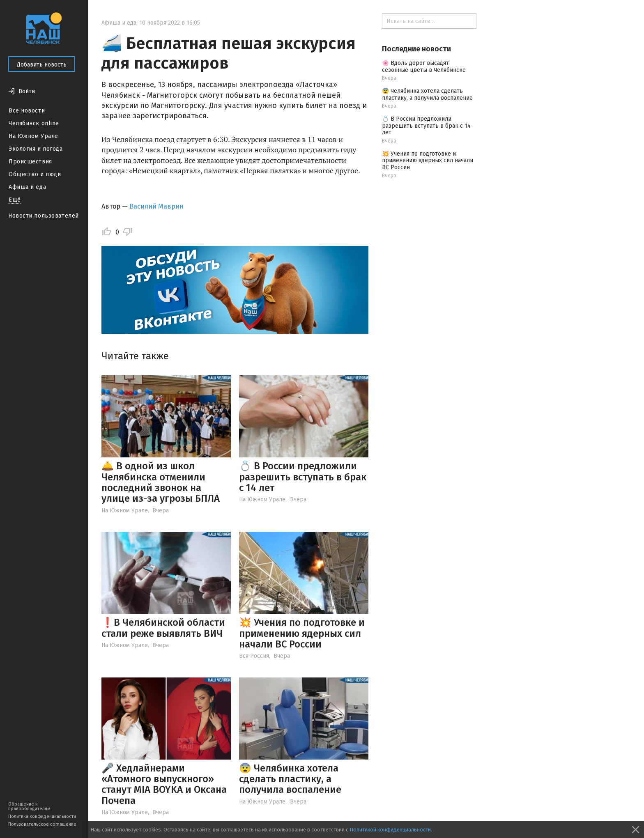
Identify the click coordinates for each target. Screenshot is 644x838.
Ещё (15, 200)
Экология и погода (36, 149)
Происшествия (30, 162)
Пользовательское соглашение (42, 824)
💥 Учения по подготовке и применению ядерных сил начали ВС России (302, 633)
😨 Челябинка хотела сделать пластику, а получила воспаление (290, 779)
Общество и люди (35, 174)
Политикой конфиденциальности (390, 830)
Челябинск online (34, 123)
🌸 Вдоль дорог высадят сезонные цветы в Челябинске (424, 67)
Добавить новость (42, 65)
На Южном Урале (33, 136)
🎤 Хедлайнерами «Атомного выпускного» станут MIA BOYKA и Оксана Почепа (164, 784)
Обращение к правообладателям (29, 806)
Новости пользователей (44, 216)
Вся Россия (254, 656)
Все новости (27, 111)
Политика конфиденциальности (42, 816)
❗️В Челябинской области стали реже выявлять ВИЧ (163, 628)
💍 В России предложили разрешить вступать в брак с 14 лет (303, 477)
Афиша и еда (27, 187)
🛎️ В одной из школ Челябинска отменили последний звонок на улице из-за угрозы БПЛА (161, 482)
